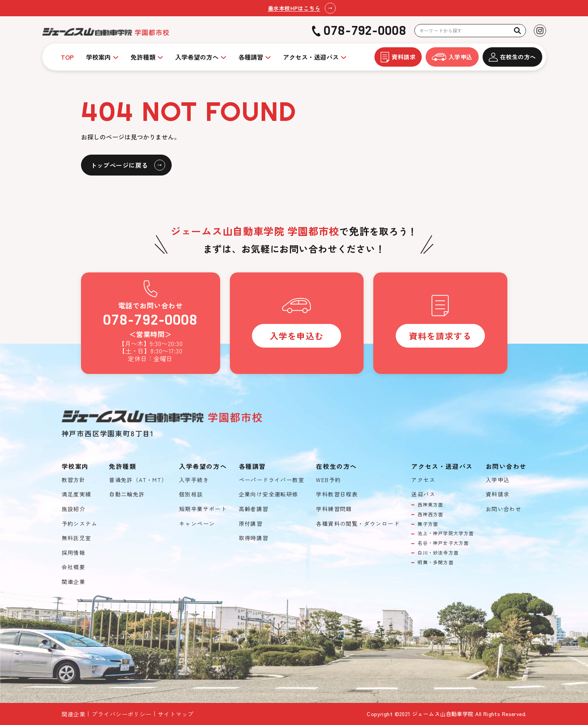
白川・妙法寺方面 (438, 553)
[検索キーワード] (470, 31)
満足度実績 (77, 494)
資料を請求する (440, 336)
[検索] (518, 31)
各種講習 (251, 57)
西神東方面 (430, 505)
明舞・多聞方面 (435, 562)
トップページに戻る (119, 165)
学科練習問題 (334, 509)
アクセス (423, 480)
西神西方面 (430, 514)
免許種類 (143, 57)
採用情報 (74, 553)
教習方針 (74, 480)
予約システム (79, 524)
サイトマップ (176, 714)
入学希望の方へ (197, 57)
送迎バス (423, 494)
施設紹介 (74, 509)
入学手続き (194, 480)
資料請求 (398, 57)
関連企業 (74, 582)
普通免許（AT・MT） (138, 480)
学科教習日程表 (337, 494)
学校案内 (98, 57)
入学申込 (452, 57)
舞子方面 (428, 524)
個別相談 (191, 494)
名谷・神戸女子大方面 (443, 543)
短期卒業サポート (203, 509)
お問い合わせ (504, 509)
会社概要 (74, 567)
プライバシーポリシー (122, 714)
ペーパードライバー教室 (272, 480)
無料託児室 (77, 538)
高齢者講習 (254, 509)
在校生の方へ (512, 57)
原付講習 (251, 524)
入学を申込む (297, 336)
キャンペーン (197, 524)
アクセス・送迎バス (311, 57)
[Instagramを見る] (540, 31)
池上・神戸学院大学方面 (446, 533)
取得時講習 (254, 538)
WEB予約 (328, 480)
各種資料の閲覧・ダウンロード (358, 524)
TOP (67, 57)
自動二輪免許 (127, 494)
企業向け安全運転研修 (269, 494)
